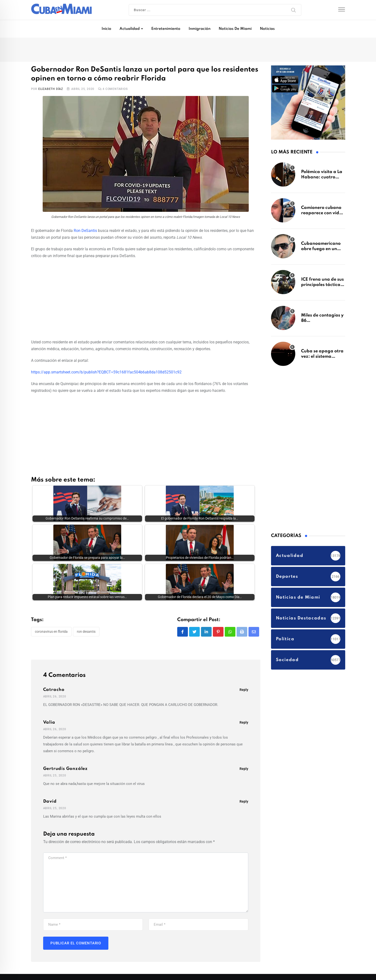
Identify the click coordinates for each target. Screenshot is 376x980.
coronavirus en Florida (51, 632)
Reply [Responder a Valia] (244, 722)
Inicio (106, 29)
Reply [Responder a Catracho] (244, 690)
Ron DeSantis (85, 231)
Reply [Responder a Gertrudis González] (244, 769)
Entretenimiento (166, 29)
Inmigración (200, 29)
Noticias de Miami (235, 29)
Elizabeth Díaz (51, 89)
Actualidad (130, 29)
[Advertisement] (146, 298)
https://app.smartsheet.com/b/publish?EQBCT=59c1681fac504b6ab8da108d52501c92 (106, 372)
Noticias (267, 29)
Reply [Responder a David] (244, 801)
